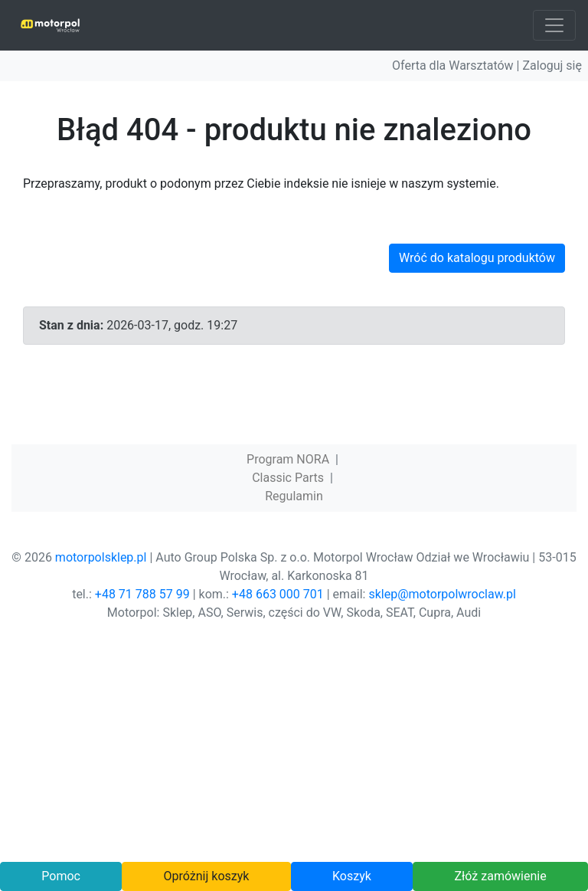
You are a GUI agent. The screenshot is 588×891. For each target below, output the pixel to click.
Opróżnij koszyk (207, 876)
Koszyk (352, 876)
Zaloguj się (552, 66)
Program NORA (288, 459)
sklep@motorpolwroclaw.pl (442, 594)
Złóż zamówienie (500, 876)
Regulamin (294, 496)
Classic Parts (288, 478)
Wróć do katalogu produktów (477, 258)
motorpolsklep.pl (101, 557)
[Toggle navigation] (554, 25)
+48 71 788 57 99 (142, 594)
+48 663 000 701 (278, 594)
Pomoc (61, 876)
